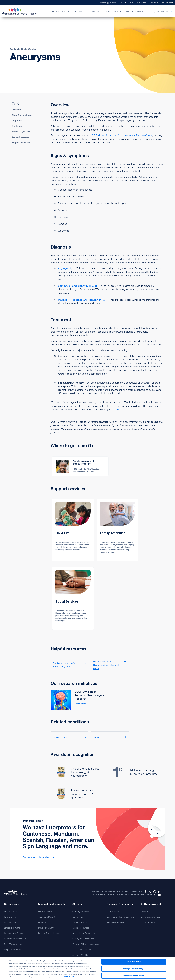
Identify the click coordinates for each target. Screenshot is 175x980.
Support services (21, 137)
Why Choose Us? (160, 11)
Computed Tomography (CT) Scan (78, 286)
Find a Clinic (10, 917)
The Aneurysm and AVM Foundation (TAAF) (64, 665)
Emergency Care (12, 928)
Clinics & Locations (60, 11)
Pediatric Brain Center (23, 49)
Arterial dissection (61, 737)
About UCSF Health (82, 955)
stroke (115, 409)
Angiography (65, 268)
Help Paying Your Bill (14, 950)
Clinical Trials (113, 911)
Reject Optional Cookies (134, 977)
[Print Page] (13, 104)
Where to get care (21, 131)
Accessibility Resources (84, 933)
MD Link (42, 922)
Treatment (17, 126)
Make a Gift (154, 3)
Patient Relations (81, 922)
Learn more (80, 704)
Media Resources (81, 928)
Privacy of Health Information (86, 944)
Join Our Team (148, 922)
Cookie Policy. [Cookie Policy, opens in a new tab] (69, 978)
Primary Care (10, 922)
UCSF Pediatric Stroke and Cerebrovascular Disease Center (120, 135)
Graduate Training (115, 922)
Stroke (96, 737)
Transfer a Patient (47, 917)
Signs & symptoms (22, 115)
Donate (144, 911)
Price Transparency (13, 944)
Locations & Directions (15, 939)
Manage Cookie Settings (134, 970)
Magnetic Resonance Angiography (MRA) (82, 300)
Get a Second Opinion (137, 3)
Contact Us (78, 917)
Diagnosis (17, 121)
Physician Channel (47, 928)
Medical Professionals (136, 11)
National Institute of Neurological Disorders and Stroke (106, 665)
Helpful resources (21, 142)
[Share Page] (18, 104)
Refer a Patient (167, 3)
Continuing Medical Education (121, 917)
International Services (14, 933)
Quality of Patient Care (83, 939)
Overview (16, 110)
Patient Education (113, 11)
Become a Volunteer (150, 917)
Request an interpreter (37, 857)
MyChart (122, 3)
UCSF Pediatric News (83, 950)
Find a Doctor (80, 11)
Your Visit (96, 11)
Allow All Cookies (134, 963)
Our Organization (81, 911)
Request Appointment (108, 3)
